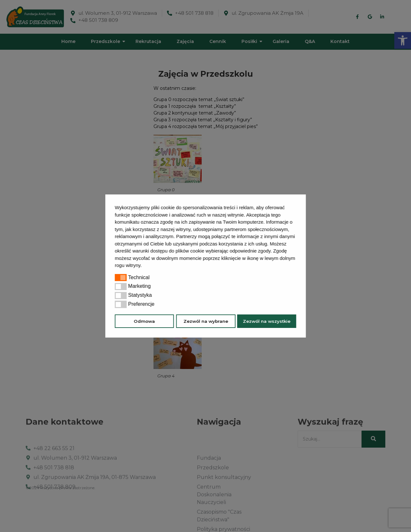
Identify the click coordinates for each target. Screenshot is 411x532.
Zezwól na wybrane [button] (206, 321)
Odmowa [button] (144, 321)
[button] (144, 266)
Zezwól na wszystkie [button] (267, 321)
